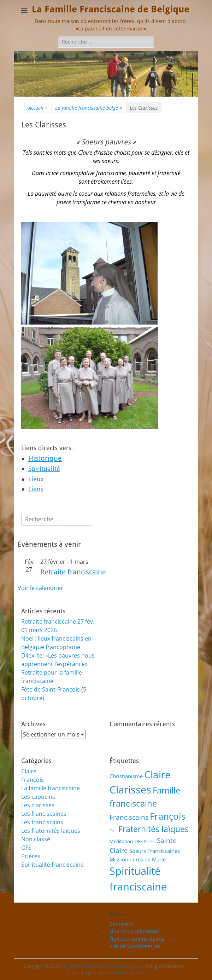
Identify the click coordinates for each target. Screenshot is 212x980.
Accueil (38, 108)
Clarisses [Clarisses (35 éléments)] (130, 789)
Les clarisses (38, 805)
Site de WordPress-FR (135, 946)
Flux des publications (135, 931)
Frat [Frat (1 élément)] (113, 831)
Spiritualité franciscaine (52, 865)
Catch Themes (128, 973)
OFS (26, 848)
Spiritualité (44, 469)
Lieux (36, 479)
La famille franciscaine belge (89, 108)
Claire (29, 771)
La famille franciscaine (51, 788)
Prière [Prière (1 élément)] (150, 842)
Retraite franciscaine (73, 572)
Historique (45, 458)
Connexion (122, 924)
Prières (31, 856)
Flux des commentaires (137, 939)
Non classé (36, 839)
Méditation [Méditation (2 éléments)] (121, 841)
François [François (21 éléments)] (168, 816)
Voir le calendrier (40, 588)
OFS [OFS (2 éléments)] (139, 841)
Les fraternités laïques (51, 831)
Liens (36, 489)
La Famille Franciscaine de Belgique (111, 9)
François (33, 780)
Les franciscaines (44, 814)
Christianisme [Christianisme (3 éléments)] (126, 776)
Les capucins (38, 797)
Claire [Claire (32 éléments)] (157, 774)
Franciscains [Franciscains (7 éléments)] (129, 817)
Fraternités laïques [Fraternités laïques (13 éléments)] (154, 829)
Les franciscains (42, 822)
